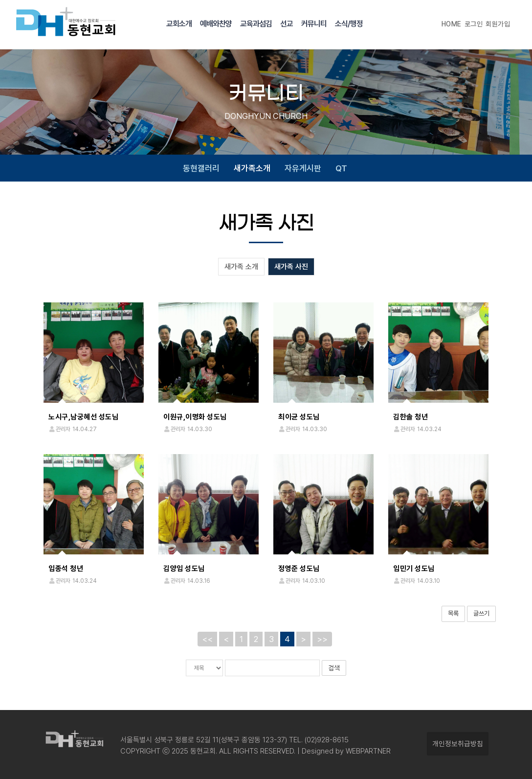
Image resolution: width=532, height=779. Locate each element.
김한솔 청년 (410, 417)
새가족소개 (252, 168)
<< (207, 639)
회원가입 (498, 24)
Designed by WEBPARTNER (345, 751)
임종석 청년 (66, 569)
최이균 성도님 (299, 417)
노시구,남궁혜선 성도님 (83, 417)
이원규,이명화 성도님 (195, 417)
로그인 (474, 24)
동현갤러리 (201, 168)
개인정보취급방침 (458, 744)
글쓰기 (481, 613)
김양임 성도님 (184, 569)
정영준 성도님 (299, 569)
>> (322, 639)
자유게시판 (303, 168)
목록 (453, 613)
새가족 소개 (241, 267)
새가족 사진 (291, 267)
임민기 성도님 (414, 569)
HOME (452, 24)
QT (341, 168)
